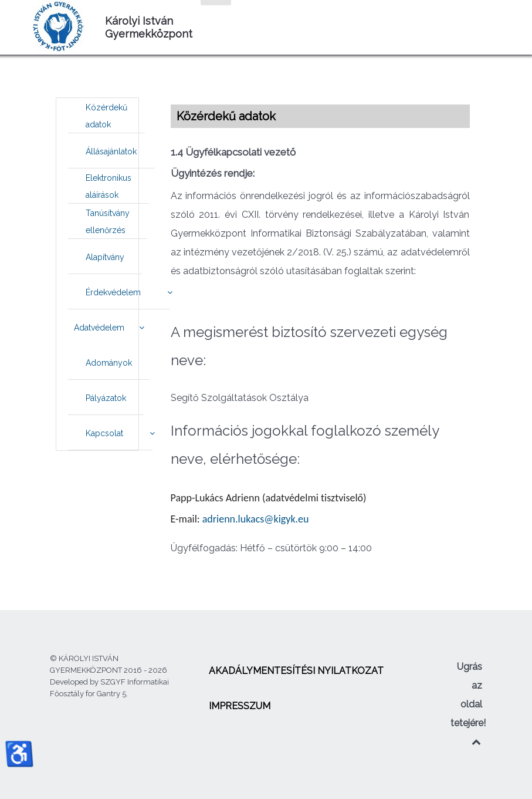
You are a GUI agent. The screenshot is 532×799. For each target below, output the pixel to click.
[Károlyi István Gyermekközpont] (61, 26)
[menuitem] (106, 116)
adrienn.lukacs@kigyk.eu (256, 519)
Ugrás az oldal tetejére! (468, 704)
